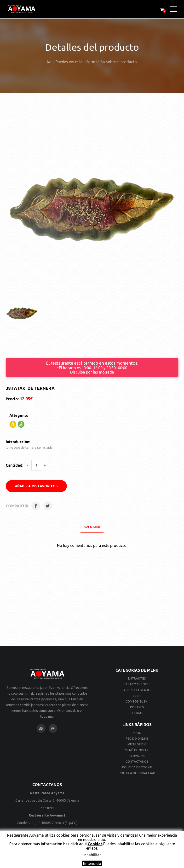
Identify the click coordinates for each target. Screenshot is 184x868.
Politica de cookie (137, 767)
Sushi (137, 696)
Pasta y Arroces (137, 684)
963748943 (47, 808)
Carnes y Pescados (137, 690)
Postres (137, 707)
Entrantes (137, 678)
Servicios (137, 756)
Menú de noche (137, 750)
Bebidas (137, 713)
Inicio (137, 733)
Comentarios (92, 527)
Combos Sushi (137, 701)
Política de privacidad (137, 773)
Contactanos (137, 761)
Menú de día (137, 744)
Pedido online (137, 738)
